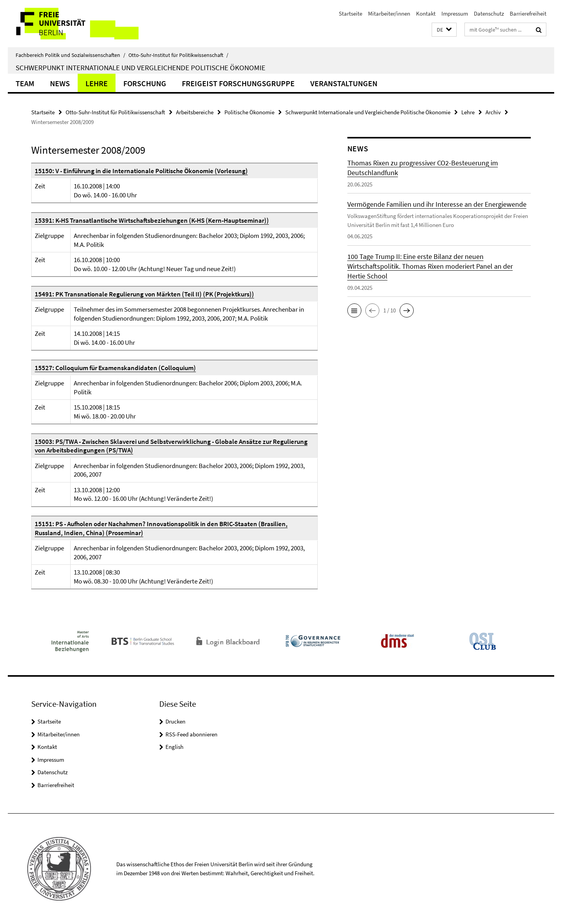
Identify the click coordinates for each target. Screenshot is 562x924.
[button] (444, 30)
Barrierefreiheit (528, 13)
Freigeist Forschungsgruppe (238, 83)
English (174, 747)
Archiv (493, 112)
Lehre (97, 83)
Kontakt (426, 13)
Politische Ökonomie (249, 112)
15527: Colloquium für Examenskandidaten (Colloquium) (115, 368)
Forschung (145, 83)
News (60, 83)
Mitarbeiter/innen (389, 13)
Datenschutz (489, 13)
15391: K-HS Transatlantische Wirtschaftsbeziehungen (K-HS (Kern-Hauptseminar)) (152, 220)
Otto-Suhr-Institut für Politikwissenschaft (178, 55)
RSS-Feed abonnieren (191, 734)
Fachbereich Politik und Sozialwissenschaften (70, 55)
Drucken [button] (175, 721)
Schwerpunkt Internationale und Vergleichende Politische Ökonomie (140, 67)
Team (25, 83)
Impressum (455, 13)
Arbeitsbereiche (195, 112)
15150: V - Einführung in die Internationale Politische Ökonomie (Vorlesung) (141, 171)
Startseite (350, 13)
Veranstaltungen (344, 83)
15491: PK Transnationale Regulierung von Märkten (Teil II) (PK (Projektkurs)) (144, 294)
